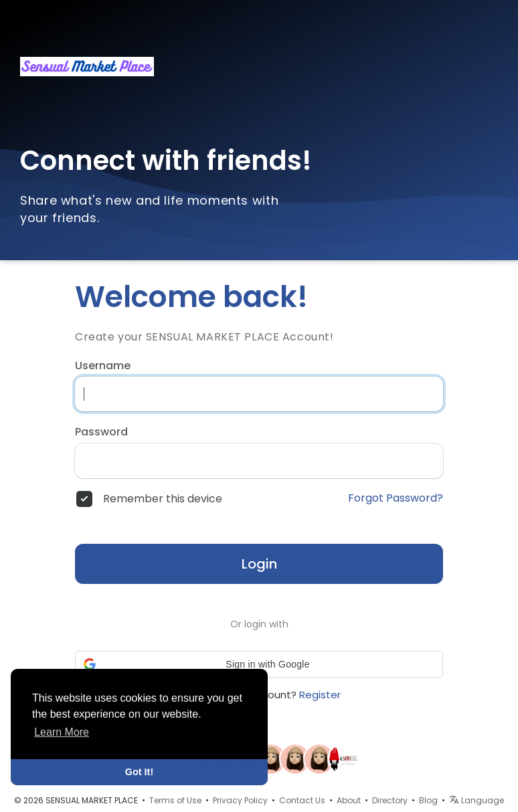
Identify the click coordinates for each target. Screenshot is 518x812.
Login (259, 564)
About (349, 800)
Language (477, 800)
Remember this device (163, 499)
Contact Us (302, 800)
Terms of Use (175, 800)
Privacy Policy (240, 800)
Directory (390, 800)
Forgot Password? (396, 498)
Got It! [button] (139, 772)
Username (103, 366)
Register (320, 695)
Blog (428, 800)
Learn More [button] (62, 732)
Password (101, 432)
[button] (259, 664)
